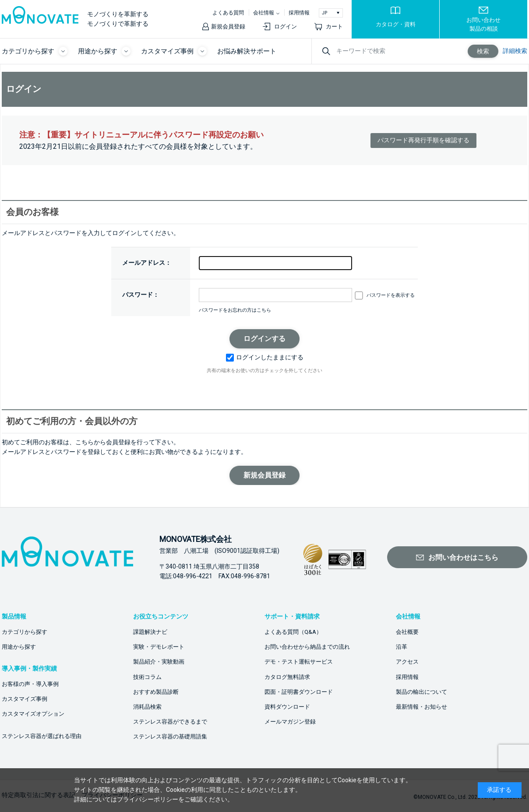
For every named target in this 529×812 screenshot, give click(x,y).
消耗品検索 (147, 707)
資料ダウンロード (287, 707)
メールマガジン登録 (290, 722)
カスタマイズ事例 (25, 699)
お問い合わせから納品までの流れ (307, 647)
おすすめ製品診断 (156, 692)
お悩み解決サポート (247, 51)
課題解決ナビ (150, 632)
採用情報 (299, 13)
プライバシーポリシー (148, 799)
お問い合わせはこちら (463, 557)
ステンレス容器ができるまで (170, 722)
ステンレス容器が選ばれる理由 (42, 736)
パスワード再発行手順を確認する (423, 140)
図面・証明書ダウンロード (299, 692)
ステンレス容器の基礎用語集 (170, 736)
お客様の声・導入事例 (30, 684)
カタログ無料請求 (287, 677)
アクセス (407, 662)
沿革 (402, 647)
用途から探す (19, 647)
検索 (483, 51)
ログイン (286, 26)
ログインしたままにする (265, 357)
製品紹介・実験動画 (159, 662)
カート (334, 26)
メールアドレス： (147, 263)
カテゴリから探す (25, 632)
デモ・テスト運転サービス (299, 662)
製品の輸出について (421, 692)
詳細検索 (515, 51)
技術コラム (147, 677)
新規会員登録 (228, 26)
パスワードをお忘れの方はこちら (235, 310)
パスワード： (141, 295)
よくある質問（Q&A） (293, 632)
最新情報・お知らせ (421, 707)
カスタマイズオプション (33, 714)
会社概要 (407, 632)
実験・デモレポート (159, 647)
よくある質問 (228, 13)
